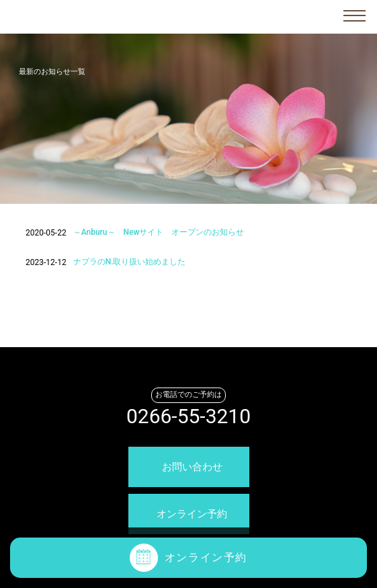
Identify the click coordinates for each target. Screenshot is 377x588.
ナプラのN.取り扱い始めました (130, 262)
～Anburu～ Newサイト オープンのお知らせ (159, 232)
